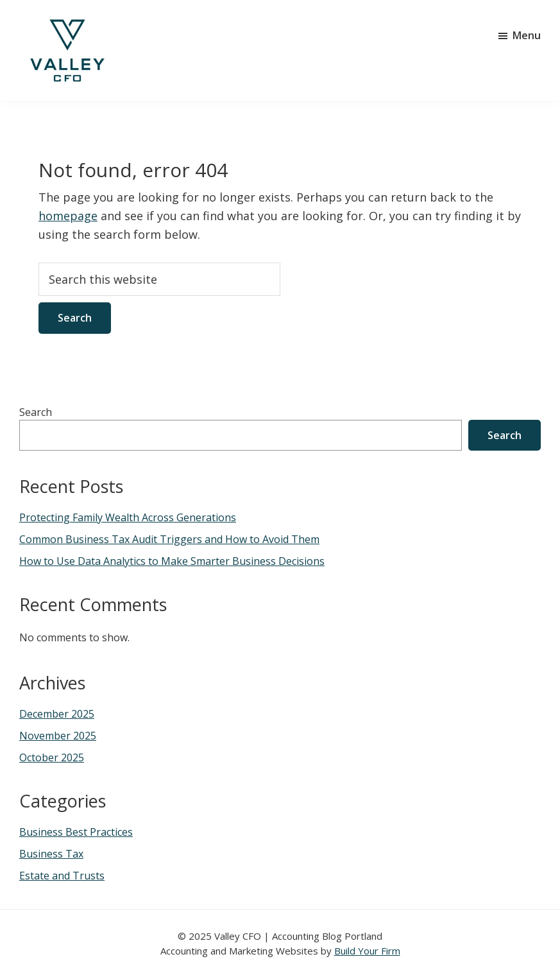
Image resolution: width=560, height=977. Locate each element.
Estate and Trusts (62, 876)
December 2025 (57, 714)
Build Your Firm (367, 951)
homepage (68, 216)
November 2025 (58, 736)
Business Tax (51, 854)
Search (36, 412)
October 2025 (52, 757)
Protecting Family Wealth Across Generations (128, 517)
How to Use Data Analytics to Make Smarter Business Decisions (172, 561)
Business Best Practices (76, 832)
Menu (527, 35)
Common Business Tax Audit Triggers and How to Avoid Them (169, 539)
